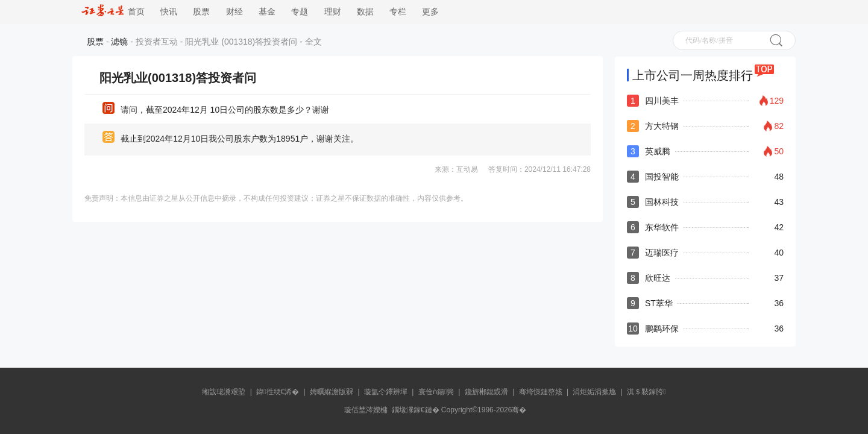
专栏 (398, 12)
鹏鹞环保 (662, 329)
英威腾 (658, 151)
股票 (201, 12)
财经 (234, 12)
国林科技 (662, 202)
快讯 (169, 12)
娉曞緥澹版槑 (332, 392)
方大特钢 (662, 126)
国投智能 (662, 177)
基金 (267, 12)
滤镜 (119, 42)
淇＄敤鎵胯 (646, 392)
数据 (365, 12)
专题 (300, 12)
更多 (430, 12)
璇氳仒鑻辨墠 (386, 392)
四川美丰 (662, 101)
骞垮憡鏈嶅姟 (541, 392)
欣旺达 (658, 278)
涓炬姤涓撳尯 (594, 392)
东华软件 (662, 227)
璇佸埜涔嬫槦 (366, 410)
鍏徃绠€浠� (278, 392)
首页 (113, 12)
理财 (333, 12)
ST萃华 (659, 303)
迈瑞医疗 (662, 253)
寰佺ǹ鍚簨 (436, 392)
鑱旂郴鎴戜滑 (486, 392)
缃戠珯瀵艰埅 (224, 392)
